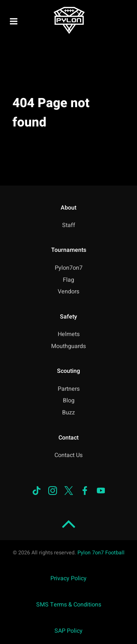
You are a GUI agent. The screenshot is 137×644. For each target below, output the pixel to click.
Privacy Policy (68, 578)
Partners (69, 389)
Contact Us (68, 455)
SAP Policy (68, 631)
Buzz (68, 413)
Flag (68, 280)
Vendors (68, 292)
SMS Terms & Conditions (69, 605)
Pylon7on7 (69, 268)
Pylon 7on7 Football (101, 553)
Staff (69, 225)
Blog (69, 401)
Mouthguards (68, 346)
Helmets (69, 334)
